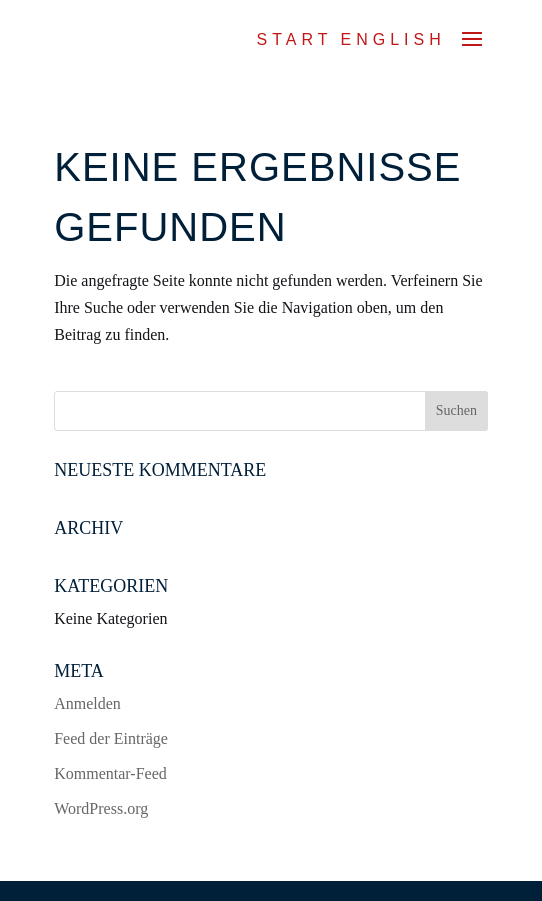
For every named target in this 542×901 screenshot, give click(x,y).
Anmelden (87, 703)
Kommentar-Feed (110, 773)
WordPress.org (101, 808)
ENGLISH (393, 39)
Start (295, 39)
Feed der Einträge (111, 738)
